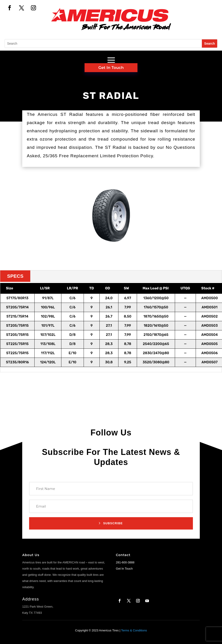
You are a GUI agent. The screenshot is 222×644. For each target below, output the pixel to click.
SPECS (15, 276)
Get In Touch (111, 68)
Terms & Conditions (134, 630)
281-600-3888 (125, 562)
